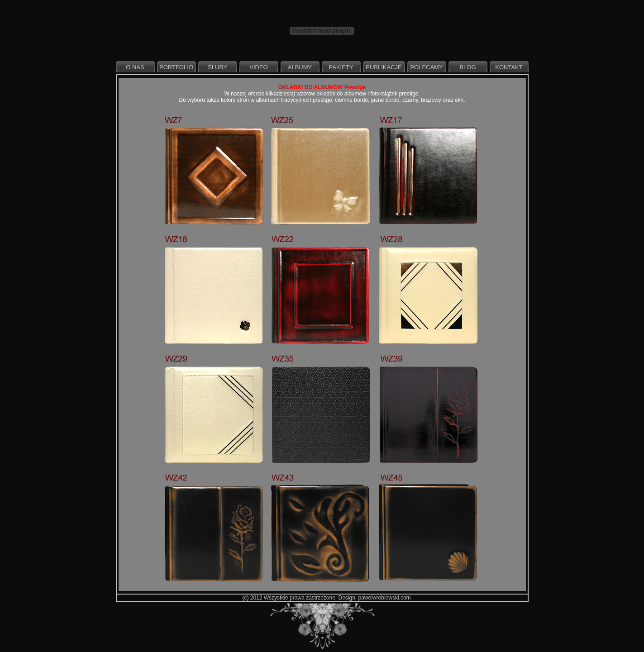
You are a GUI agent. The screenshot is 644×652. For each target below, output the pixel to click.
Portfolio (176, 67)
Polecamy (426, 67)
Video (258, 67)
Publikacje (384, 67)
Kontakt (509, 67)
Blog (467, 67)
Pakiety (341, 67)
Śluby (217, 67)
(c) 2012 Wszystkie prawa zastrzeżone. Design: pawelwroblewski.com (326, 598)
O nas (135, 67)
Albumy (300, 67)
